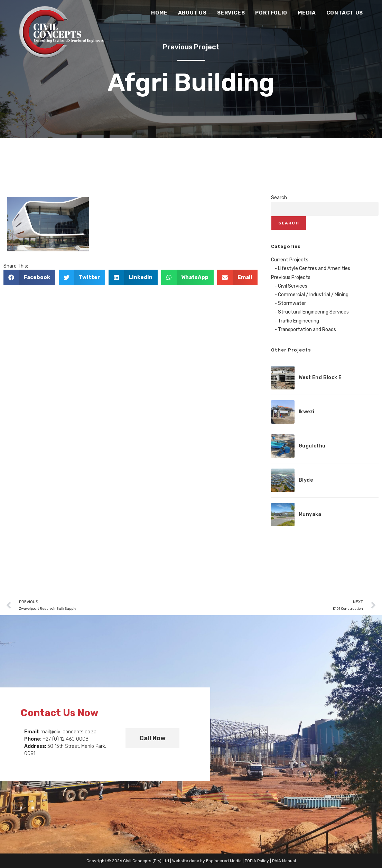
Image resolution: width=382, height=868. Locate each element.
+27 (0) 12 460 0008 (66, 739)
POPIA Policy (257, 861)
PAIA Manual (284, 861)
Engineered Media (224, 861)
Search (279, 198)
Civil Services (293, 286)
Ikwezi (306, 412)
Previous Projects (291, 277)
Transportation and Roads (307, 330)
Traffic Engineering (299, 321)
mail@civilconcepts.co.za (68, 732)
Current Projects (290, 260)
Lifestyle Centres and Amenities (314, 268)
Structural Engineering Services (313, 312)
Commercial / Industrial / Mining (313, 295)
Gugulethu (312, 446)
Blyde (306, 480)
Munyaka (310, 514)
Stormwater (292, 303)
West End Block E (320, 378)
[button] (29, 277)
